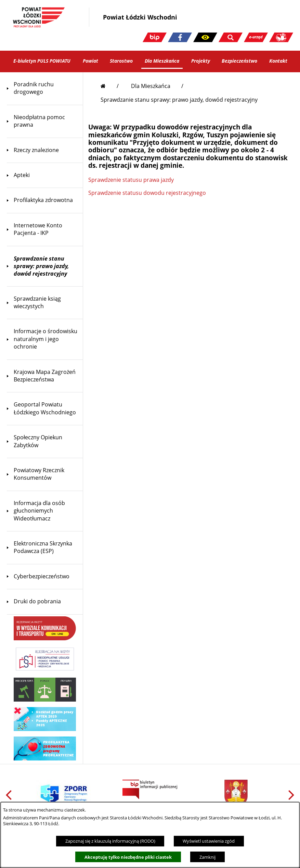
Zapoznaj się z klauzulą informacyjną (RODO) (110, 841)
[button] (205, 37)
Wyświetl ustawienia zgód (209, 841)
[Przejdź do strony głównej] (110, 86)
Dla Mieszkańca (151, 86)
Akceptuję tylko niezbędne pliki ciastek (128, 857)
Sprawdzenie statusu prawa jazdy (131, 180)
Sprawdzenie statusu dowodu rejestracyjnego (147, 193)
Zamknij (207, 857)
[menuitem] (45, 89)
